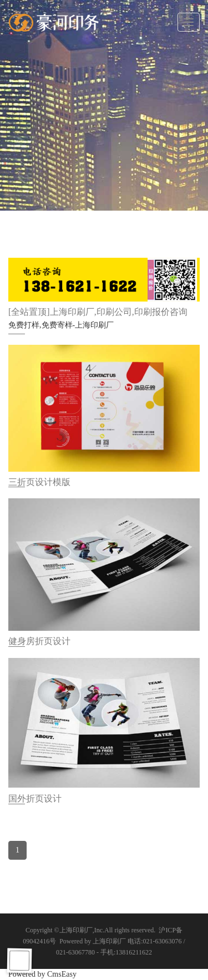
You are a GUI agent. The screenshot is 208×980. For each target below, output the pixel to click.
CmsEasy (62, 974)
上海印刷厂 (76, 930)
